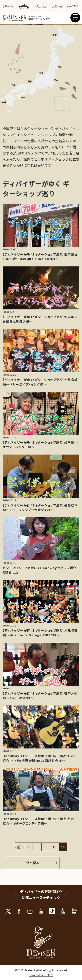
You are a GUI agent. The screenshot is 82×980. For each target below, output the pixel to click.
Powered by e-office (41, 975)
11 (46, 847)
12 (54, 847)
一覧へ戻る (31, 863)
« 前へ (19, 847)
